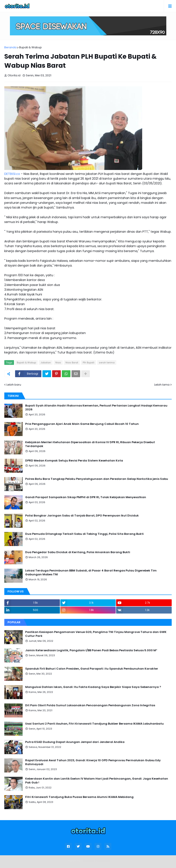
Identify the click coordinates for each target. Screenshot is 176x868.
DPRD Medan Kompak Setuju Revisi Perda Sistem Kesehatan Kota (74, 461)
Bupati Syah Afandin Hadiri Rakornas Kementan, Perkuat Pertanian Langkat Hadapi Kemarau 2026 (96, 408)
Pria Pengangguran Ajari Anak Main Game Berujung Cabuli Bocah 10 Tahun (82, 424)
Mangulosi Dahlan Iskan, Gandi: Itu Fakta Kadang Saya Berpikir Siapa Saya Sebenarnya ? (93, 687)
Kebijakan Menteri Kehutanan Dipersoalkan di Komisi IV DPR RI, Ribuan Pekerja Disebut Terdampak (90, 444)
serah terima (107, 363)
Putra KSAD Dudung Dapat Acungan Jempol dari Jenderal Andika (75, 742)
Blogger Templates (96, 861)
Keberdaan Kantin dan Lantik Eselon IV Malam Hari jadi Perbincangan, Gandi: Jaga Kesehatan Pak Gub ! (97, 781)
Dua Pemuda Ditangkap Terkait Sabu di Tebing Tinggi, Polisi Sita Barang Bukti (84, 534)
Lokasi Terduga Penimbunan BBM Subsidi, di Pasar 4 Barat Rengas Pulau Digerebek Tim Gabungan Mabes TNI (91, 573)
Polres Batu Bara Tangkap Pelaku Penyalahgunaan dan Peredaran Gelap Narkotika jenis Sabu (97, 479)
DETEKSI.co (12, 174)
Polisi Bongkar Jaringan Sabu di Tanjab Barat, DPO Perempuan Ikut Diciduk (82, 516)
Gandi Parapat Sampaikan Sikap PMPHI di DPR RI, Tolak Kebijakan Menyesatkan (86, 497)
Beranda (10, 47)
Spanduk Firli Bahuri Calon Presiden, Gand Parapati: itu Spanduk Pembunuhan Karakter (92, 669)
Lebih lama (162, 385)
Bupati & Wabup (30, 47)
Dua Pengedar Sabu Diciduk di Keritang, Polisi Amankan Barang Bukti (78, 552)
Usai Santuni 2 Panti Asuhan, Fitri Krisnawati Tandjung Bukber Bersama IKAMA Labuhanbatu (94, 724)
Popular (14, 622)
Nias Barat (72, 363)
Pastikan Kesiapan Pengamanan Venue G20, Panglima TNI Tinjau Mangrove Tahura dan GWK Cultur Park (96, 634)
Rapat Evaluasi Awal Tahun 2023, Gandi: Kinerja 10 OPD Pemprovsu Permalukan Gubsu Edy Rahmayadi (93, 762)
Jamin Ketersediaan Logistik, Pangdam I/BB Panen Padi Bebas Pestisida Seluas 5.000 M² (91, 650)
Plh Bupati (89, 363)
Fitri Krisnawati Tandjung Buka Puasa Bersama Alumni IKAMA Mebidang (79, 797)
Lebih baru (14, 385)
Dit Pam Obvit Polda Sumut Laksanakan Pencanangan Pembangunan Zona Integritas (90, 705)
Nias (58, 363)
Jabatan (46, 363)
